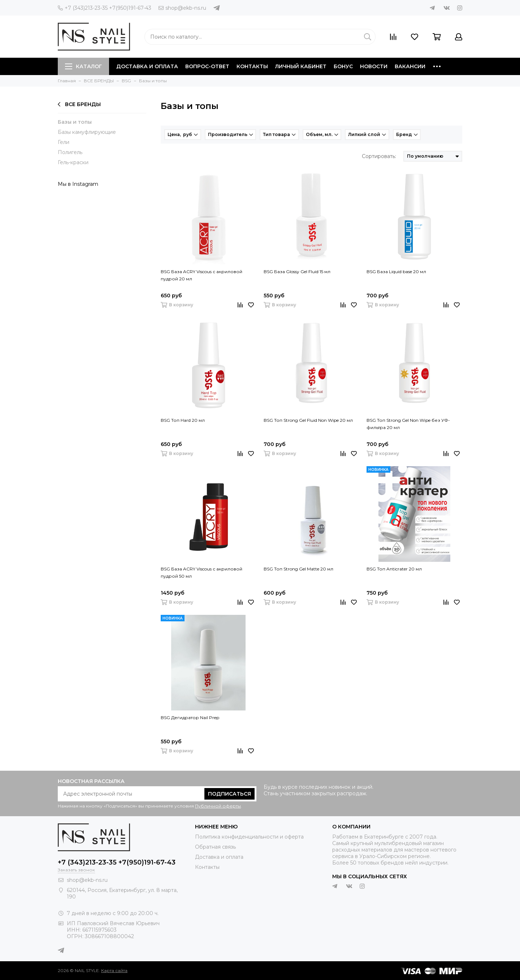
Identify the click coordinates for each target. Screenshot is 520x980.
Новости (374, 66)
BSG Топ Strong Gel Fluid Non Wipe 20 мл (308, 420)
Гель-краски (73, 162)
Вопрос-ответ (207, 66)
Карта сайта (114, 970)
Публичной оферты (218, 806)
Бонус (343, 66)
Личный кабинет (301, 66)
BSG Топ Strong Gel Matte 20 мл (298, 569)
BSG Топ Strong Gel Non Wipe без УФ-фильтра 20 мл (408, 424)
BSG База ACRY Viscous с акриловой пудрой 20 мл (201, 275)
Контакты (252, 66)
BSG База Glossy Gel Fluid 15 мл (297, 272)
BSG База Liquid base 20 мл (396, 272)
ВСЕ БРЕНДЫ (79, 104)
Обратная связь (215, 847)
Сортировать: (379, 156)
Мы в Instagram (78, 184)
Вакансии (410, 66)
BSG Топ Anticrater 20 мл (394, 569)
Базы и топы (75, 122)
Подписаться (229, 794)
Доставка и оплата (147, 66)
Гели (64, 142)
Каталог (83, 66)
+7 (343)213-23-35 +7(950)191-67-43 (105, 8)
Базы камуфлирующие (87, 132)
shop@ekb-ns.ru (182, 8)
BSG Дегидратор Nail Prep (190, 717)
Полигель (70, 152)
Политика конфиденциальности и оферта (249, 837)
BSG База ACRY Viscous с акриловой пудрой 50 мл (201, 572)
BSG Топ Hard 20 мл (183, 420)
